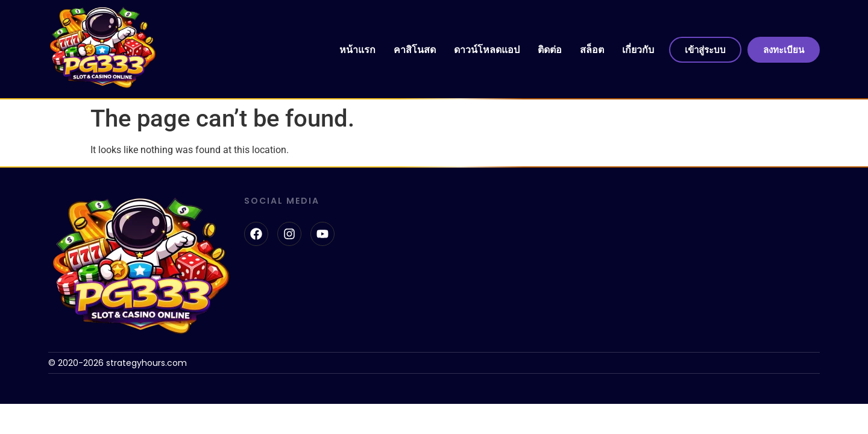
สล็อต (592, 50)
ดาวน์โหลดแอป (487, 50)
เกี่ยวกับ (638, 50)
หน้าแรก (357, 50)
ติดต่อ (550, 50)
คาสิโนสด (415, 50)
